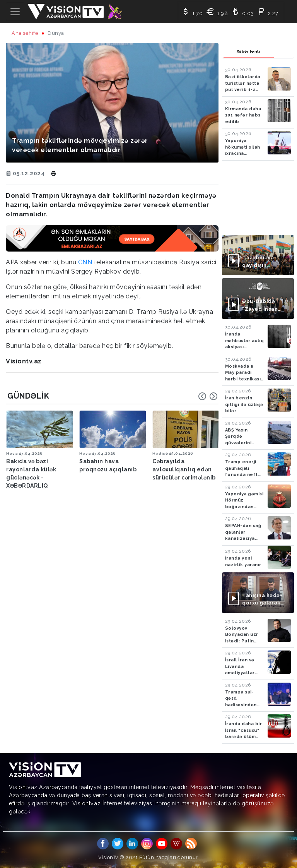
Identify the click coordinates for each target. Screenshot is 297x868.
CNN (85, 262)
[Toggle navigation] (15, 12)
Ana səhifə (25, 33)
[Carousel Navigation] (208, 396)
